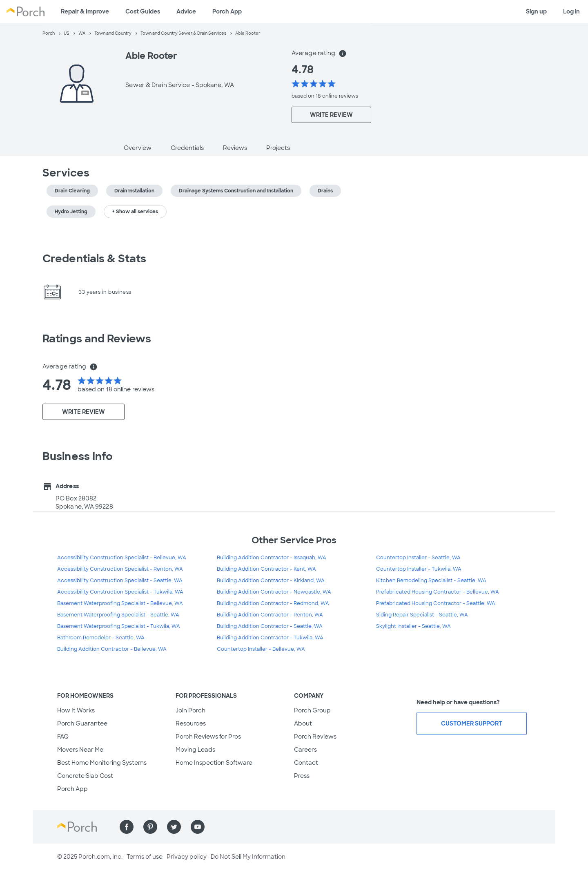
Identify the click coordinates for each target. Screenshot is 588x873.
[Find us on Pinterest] (150, 827)
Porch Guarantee (82, 723)
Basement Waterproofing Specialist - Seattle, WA (118, 615)
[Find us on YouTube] (198, 827)
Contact (306, 763)
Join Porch (190, 710)
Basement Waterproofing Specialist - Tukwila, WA (119, 626)
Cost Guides (143, 11)
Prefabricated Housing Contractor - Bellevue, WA (438, 592)
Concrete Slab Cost (85, 776)
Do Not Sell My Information (248, 857)
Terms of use (145, 857)
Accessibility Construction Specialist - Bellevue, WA (122, 558)
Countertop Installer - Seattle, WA (418, 558)
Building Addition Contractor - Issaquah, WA (272, 558)
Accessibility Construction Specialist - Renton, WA (120, 569)
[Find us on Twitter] (174, 827)
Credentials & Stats (94, 259)
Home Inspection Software (214, 763)
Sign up (536, 11)
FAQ (63, 737)
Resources (191, 723)
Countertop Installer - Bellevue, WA (261, 649)
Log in (571, 11)
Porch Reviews (315, 737)
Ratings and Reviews (97, 339)
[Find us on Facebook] (127, 827)
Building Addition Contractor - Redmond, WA (273, 603)
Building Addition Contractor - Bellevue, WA (112, 649)
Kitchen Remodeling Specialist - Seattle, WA (431, 581)
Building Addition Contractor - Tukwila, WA (270, 638)
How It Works (76, 710)
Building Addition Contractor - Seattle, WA (270, 626)
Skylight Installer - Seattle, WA (413, 626)
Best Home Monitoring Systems (102, 763)
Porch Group (312, 710)
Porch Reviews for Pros (208, 737)
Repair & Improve (85, 11)
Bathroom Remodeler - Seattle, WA (101, 638)
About (303, 723)
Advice (186, 11)
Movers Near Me (80, 750)
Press (302, 776)
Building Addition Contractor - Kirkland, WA (271, 581)
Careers (305, 750)
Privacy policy (187, 857)
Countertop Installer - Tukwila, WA (419, 569)
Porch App (227, 11)
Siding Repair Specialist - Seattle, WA (422, 615)
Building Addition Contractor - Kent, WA (266, 569)
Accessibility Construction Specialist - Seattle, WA (120, 581)
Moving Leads (195, 750)
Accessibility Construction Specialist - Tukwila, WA (120, 592)
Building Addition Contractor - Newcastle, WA (274, 592)
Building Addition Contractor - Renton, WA (270, 615)
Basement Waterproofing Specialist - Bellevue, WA (120, 603)
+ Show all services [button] (135, 212)
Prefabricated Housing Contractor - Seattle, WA (436, 603)
